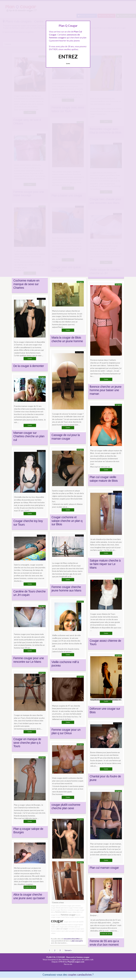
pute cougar (60, 927)
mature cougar (73, 925)
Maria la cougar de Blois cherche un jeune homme (67, 339)
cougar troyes (61, 917)
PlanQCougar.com (76, 962)
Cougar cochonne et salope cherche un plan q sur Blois (67, 521)
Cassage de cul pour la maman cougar (66, 437)
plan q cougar (70, 931)
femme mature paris (58, 931)
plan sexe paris (77, 941)
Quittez (68, 64)
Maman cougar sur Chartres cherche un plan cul (29, 436)
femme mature (61, 912)
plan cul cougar (62, 929)
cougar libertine (61, 910)
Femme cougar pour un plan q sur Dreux (66, 732)
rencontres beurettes (72, 939)
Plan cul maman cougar (104, 868)
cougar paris (68, 922)
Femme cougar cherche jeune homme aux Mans (66, 589)
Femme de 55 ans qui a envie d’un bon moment (104, 943)
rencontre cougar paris (76, 929)
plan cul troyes (69, 927)
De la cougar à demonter (29, 366)
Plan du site (68, 964)
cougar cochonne (62, 925)
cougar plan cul (56, 906)
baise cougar (70, 917)
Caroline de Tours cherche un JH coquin (30, 593)
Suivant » (68, 950)
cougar (57, 921)
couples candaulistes (80, 975)
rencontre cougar (73, 910)
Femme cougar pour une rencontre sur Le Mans (29, 660)
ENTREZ (68, 56)
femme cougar (68, 915)
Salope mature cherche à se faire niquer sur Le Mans (105, 564)
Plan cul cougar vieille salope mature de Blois (104, 479)
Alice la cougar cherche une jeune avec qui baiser (29, 896)
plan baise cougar (67, 908)
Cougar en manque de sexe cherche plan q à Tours (27, 743)
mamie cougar (79, 917)
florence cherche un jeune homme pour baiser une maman (106, 390)
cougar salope (72, 912)
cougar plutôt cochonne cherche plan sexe (66, 807)
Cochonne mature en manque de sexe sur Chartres (26, 284)
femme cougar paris (69, 906)
